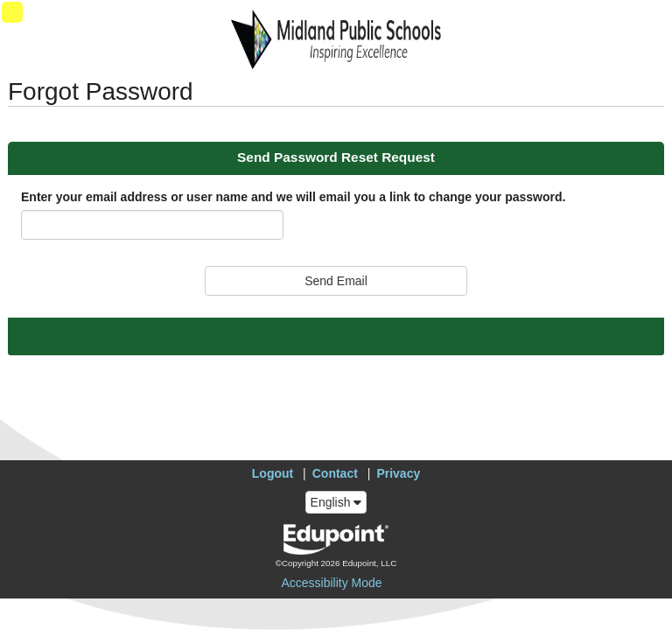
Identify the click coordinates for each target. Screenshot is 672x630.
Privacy (398, 473)
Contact (335, 473)
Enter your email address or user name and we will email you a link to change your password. (293, 197)
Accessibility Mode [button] (331, 583)
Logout (273, 473)
